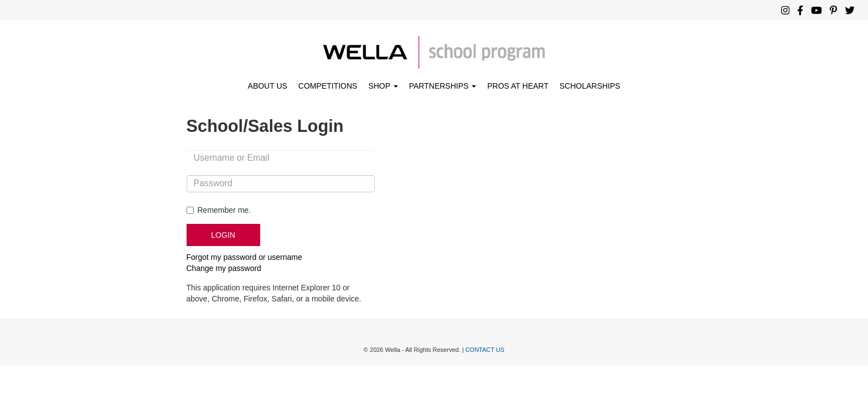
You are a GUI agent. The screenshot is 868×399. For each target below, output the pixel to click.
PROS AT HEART (518, 86)
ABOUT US (268, 86)
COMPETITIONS (328, 86)
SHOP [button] (383, 86)
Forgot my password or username (244, 257)
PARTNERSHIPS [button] (443, 86)
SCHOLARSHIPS (590, 86)
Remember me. (224, 210)
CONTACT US (485, 350)
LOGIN (223, 235)
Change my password (224, 268)
